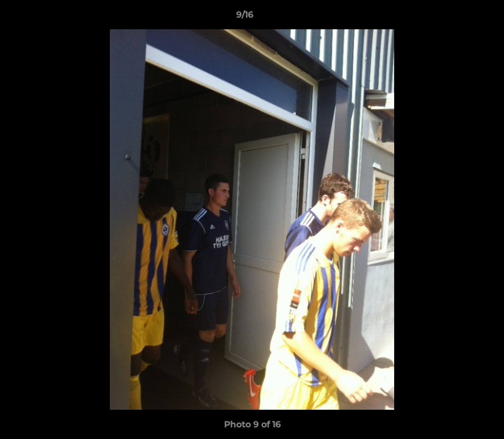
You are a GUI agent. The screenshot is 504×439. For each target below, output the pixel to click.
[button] (453, 18)
